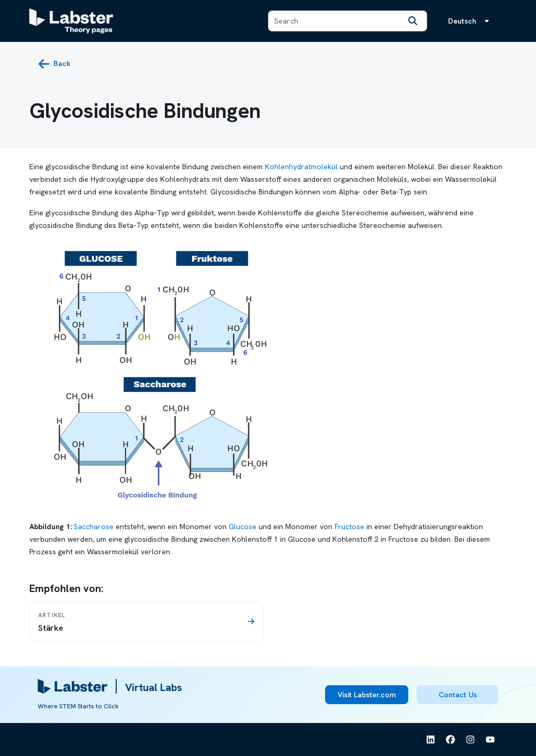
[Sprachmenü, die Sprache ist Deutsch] (471, 21)
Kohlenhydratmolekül (301, 167)
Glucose (243, 527)
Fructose (349, 527)
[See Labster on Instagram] (471, 740)
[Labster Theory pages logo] (71, 21)
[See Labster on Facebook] (451, 740)
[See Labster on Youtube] (490, 740)
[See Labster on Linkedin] (431, 740)
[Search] (413, 21)
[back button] (54, 64)
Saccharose (94, 527)
